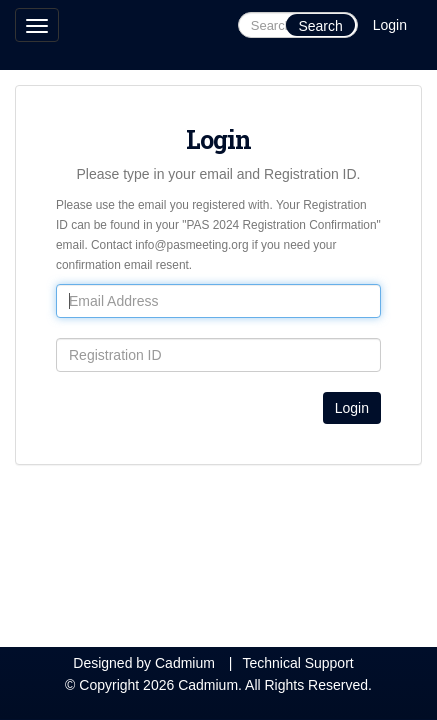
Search (320, 26)
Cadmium (185, 663)
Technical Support (297, 663)
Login (390, 25)
